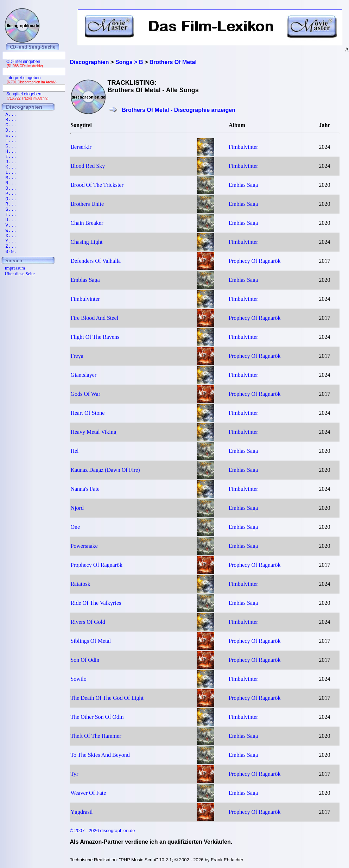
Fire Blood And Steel (94, 318)
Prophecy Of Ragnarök (255, 261)
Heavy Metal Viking (93, 432)
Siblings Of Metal (91, 641)
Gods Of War (85, 394)
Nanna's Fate (85, 489)
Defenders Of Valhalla (96, 261)
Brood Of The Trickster (97, 185)
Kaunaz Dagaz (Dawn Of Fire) (105, 470)
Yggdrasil (81, 812)
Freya (77, 356)
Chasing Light (86, 242)
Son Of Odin (85, 660)
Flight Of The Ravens (95, 337)
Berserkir (81, 147)
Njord (77, 508)
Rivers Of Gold (88, 622)
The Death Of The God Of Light (107, 698)
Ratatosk (80, 584)
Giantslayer (83, 375)
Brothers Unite (87, 204)
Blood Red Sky (88, 166)
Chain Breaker (87, 223)
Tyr (74, 774)
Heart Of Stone (87, 413)
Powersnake (84, 546)
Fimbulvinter (243, 147)
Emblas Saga (243, 185)
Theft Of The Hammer (96, 736)
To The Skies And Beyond (100, 755)
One (75, 527)
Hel (74, 451)
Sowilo (78, 679)
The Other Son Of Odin (97, 717)
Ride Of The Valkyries (96, 603)
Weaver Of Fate (88, 793)
